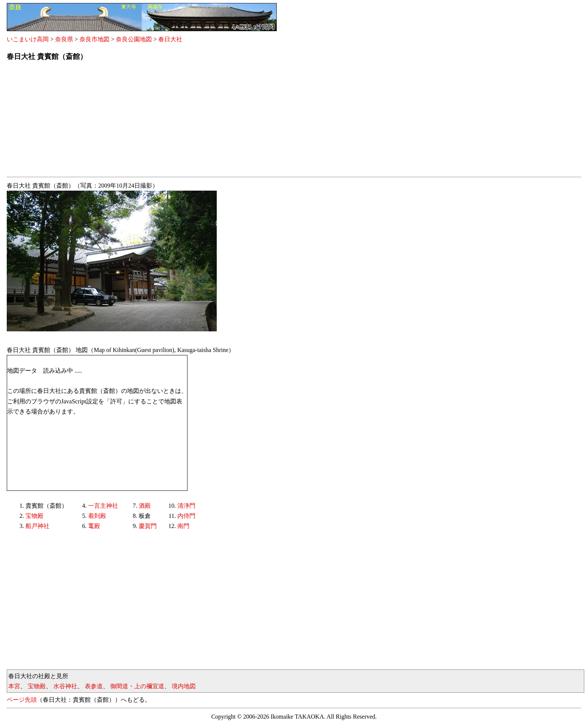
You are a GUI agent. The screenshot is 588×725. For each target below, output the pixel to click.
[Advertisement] (232, 121)
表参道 (94, 686)
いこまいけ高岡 (28, 39)
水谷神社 (65, 686)
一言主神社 (103, 506)
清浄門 (186, 506)
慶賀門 (148, 526)
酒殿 (145, 506)
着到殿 (97, 516)
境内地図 (184, 686)
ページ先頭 (22, 700)
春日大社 (170, 39)
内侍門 (186, 516)
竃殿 (94, 526)
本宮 (14, 686)
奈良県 (64, 39)
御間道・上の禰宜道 (137, 686)
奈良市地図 (94, 39)
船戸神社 (37, 526)
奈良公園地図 (134, 39)
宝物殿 (34, 516)
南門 (183, 526)
